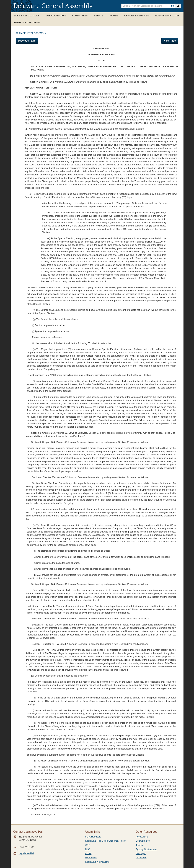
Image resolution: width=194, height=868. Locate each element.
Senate (99, 16)
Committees (80, 16)
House (114, 16)
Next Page (170, 41)
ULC (88, 849)
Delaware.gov (143, 841)
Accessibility (142, 837)
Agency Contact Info (146, 849)
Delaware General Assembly (53, 6)
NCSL (88, 853)
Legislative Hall (26, 853)
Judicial (140, 845)
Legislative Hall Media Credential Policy (106, 841)
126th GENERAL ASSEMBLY (31, 33)
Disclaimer (141, 858)
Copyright (141, 853)
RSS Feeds (91, 858)
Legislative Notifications (97, 862)
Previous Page (27, 41)
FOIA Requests (93, 837)
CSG (88, 845)
